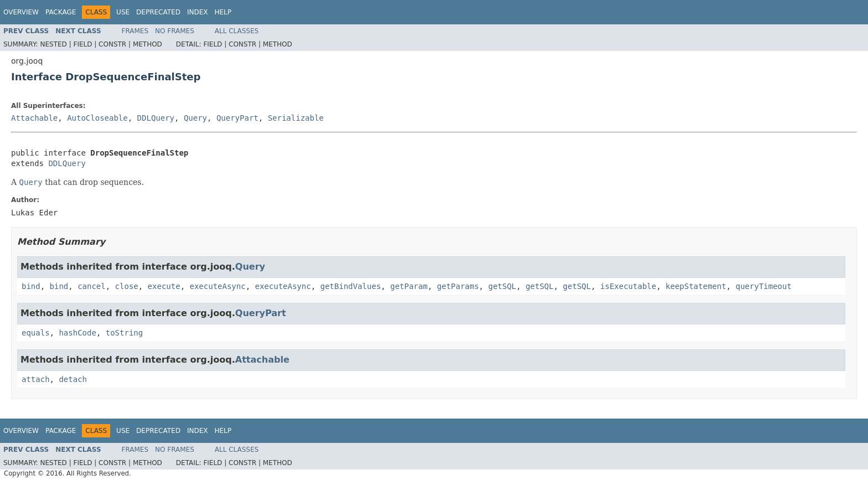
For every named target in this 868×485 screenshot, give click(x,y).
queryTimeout (764, 286)
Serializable (296, 118)
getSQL (502, 286)
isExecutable (628, 286)
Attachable (34, 118)
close (127, 286)
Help (223, 12)
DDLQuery (156, 118)
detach (73, 379)
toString (124, 333)
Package (61, 12)
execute (164, 286)
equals (36, 333)
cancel (92, 286)
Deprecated (158, 12)
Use (123, 12)
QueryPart (237, 118)
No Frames (175, 31)
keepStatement (696, 286)
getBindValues (351, 286)
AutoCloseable (97, 118)
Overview (21, 12)
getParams (458, 286)
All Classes (237, 31)
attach (36, 379)
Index (198, 12)
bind (31, 286)
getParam (409, 286)
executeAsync (217, 286)
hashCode (77, 333)
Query (195, 118)
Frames (135, 31)
